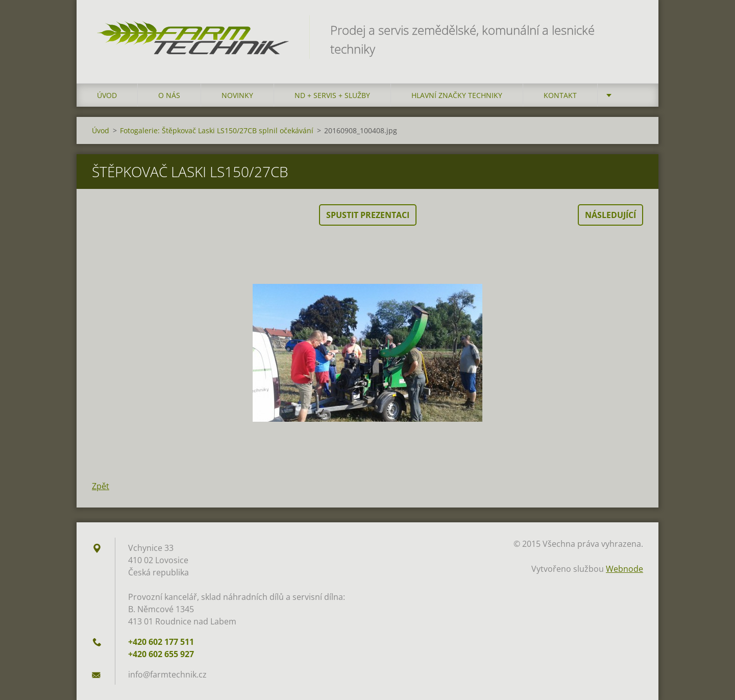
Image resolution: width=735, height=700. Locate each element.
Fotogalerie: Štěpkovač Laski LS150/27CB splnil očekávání (217, 130)
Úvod (107, 95)
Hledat (632, 30)
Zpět (101, 486)
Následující (610, 215)
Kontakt (560, 95)
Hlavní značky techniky (457, 95)
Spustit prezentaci (368, 215)
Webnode (624, 569)
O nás (169, 95)
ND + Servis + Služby (332, 95)
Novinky (237, 95)
